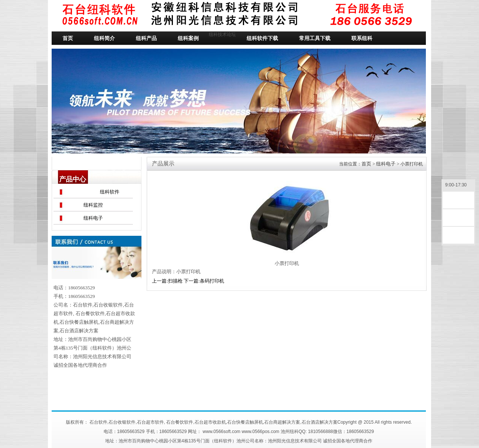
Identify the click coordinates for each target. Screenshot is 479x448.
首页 (366, 164)
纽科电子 (93, 218)
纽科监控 (93, 205)
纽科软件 (110, 192)
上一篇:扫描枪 (167, 281)
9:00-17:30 (458, 185)
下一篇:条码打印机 (204, 281)
